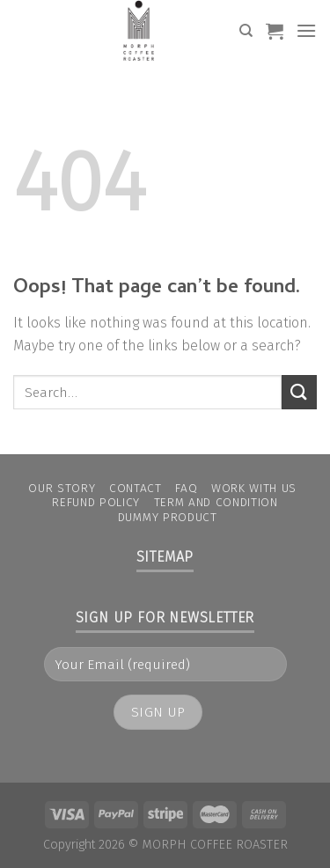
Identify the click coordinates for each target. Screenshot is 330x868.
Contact (136, 488)
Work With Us (254, 488)
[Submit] (299, 392)
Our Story (62, 488)
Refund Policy (96, 502)
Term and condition (216, 502)
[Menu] (306, 30)
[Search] (246, 31)
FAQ (186, 488)
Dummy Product (168, 517)
